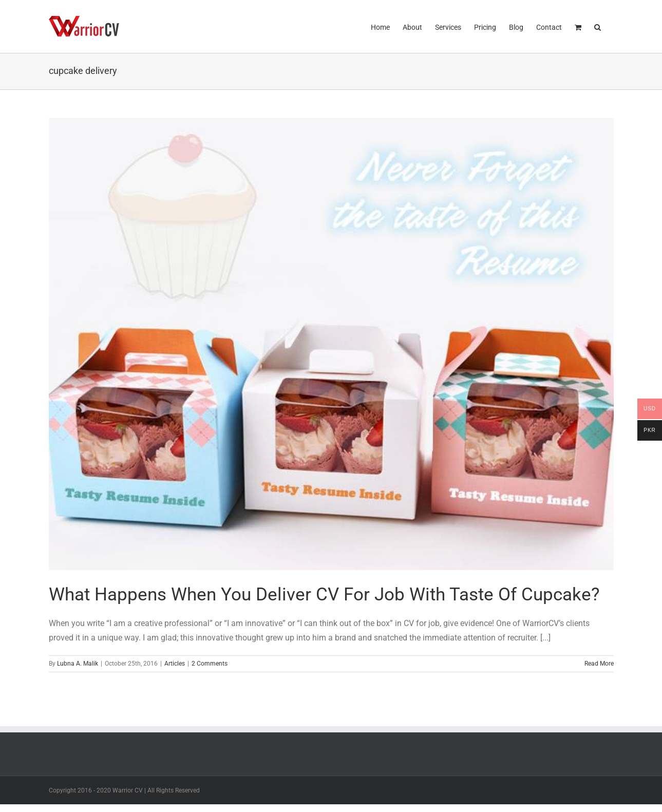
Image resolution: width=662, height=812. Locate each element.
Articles (175, 664)
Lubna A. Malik (78, 664)
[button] (598, 26)
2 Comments (210, 664)
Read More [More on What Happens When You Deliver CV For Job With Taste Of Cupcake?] (599, 664)
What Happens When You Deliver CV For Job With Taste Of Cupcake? (324, 594)
